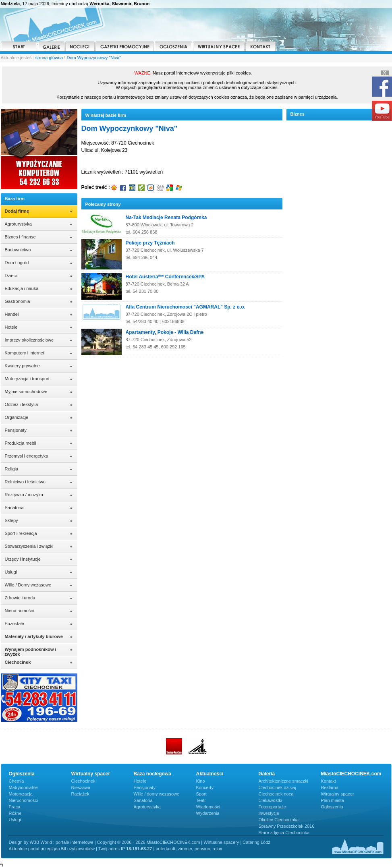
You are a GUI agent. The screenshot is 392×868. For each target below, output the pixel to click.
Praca (15, 807)
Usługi (11, 572)
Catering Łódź (256, 842)
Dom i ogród (17, 263)
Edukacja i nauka (22, 288)
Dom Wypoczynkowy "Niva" (94, 58)
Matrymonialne (23, 787)
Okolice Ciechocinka (279, 820)
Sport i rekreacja (21, 533)
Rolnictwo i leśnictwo (25, 482)
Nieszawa (81, 787)
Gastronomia (18, 301)
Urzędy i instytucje (23, 559)
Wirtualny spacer (338, 794)
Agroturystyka (18, 224)
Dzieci (11, 276)
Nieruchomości (20, 611)
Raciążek (80, 794)
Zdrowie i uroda (20, 598)
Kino (201, 781)
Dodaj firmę (17, 211)
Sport (201, 794)
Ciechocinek (83, 781)
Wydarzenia (208, 813)
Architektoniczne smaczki (284, 781)
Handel (12, 314)
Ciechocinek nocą (276, 794)
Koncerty (205, 787)
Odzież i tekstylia (22, 404)
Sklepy (11, 520)
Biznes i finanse (20, 237)
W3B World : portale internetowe (61, 842)
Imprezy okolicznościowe (29, 340)
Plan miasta (333, 800)
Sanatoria (14, 508)
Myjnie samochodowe (26, 392)
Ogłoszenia (332, 807)
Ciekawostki (271, 800)
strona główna (49, 58)
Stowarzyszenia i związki (29, 546)
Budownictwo (18, 250)
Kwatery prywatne (22, 366)
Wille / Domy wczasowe (28, 585)
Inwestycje (269, 813)
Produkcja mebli (21, 443)
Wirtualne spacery (221, 842)
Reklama (330, 787)
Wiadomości (208, 807)
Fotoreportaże (272, 807)
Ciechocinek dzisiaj (278, 787)
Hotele (11, 327)
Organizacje (17, 417)
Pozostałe (15, 624)
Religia (12, 469)
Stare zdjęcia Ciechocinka (284, 833)
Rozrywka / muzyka (24, 495)
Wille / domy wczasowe (157, 794)
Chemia (17, 781)
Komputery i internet (25, 353)
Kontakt (329, 781)
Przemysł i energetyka (27, 456)
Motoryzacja (21, 794)
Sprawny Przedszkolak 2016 (287, 826)
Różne (15, 813)
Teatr (201, 800)
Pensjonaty (16, 430)
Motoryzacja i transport (27, 379)
